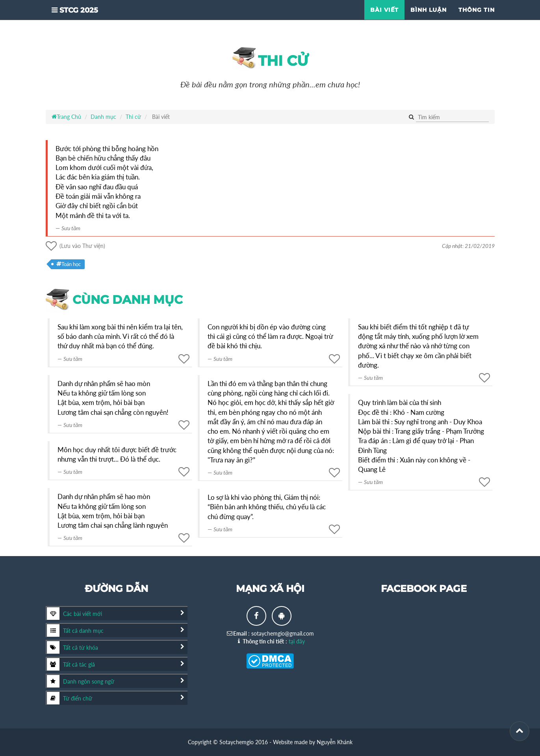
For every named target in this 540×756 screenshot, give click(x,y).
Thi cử (270, 59)
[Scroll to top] (520, 731)
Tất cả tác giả (71, 664)
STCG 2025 (82, 22)
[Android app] (282, 616)
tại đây (297, 641)
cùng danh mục (114, 300)
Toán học (69, 264)
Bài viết (384, 20)
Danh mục (103, 117)
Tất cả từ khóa (72, 647)
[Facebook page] (256, 616)
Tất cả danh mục (75, 630)
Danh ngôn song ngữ (81, 681)
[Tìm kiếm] (452, 117)
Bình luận (429, 20)
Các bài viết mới (74, 614)
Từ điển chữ (70, 698)
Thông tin (477, 20)
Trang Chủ (66, 117)
